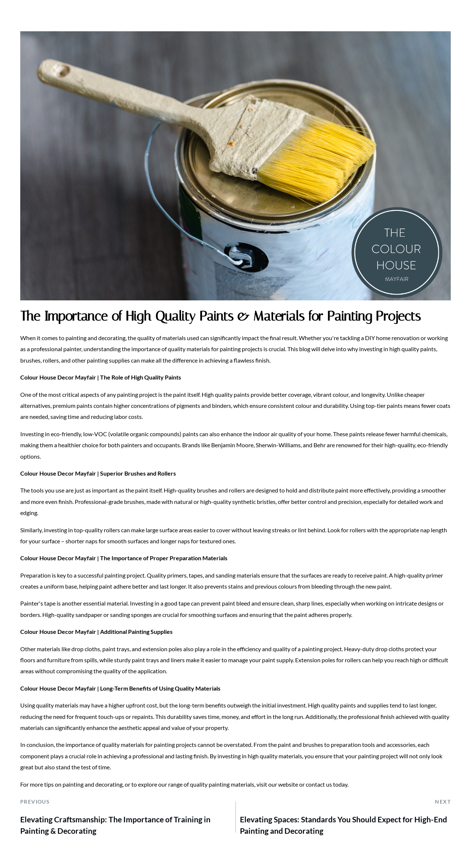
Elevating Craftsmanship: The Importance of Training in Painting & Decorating (115, 825)
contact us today (327, 784)
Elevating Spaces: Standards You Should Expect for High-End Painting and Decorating (343, 825)
